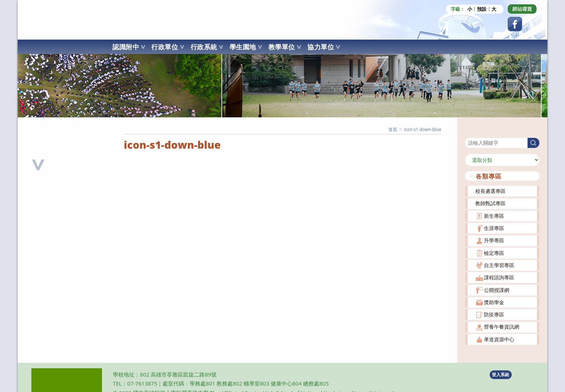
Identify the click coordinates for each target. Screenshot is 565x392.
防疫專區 (494, 314)
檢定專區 (494, 253)
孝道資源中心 (499, 339)
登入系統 (501, 374)
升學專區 (494, 240)
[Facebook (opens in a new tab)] (515, 24)
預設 (482, 9)
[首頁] (393, 129)
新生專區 (494, 215)
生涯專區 (494, 228)
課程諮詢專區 (499, 277)
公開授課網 (497, 290)
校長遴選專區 (490, 191)
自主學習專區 (499, 265)
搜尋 (470, 133)
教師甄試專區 (490, 203)
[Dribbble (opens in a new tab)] (522, 9)
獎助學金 (494, 302)
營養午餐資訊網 (502, 326)
